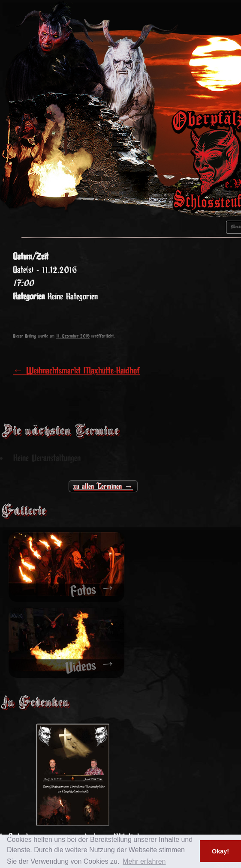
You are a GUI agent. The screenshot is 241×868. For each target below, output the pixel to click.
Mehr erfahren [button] (144, 861)
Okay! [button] (220, 851)
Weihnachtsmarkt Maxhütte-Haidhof (76, 371)
